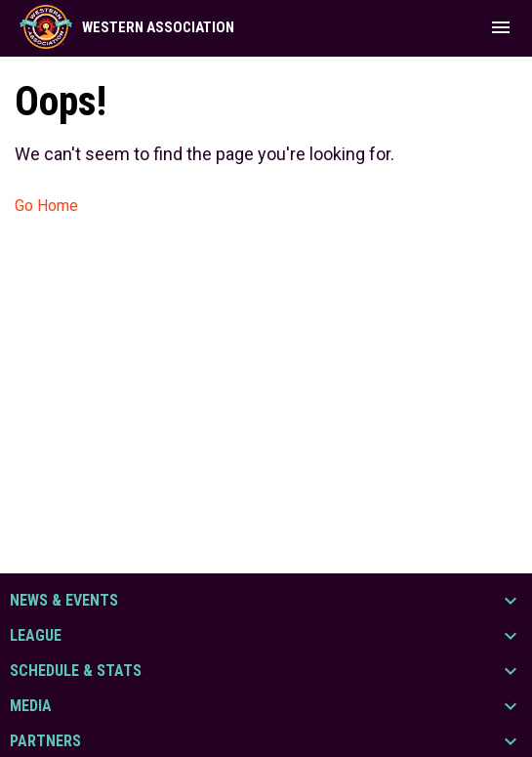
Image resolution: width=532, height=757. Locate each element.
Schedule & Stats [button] (76, 671)
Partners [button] (45, 741)
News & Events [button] (64, 601)
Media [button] (31, 706)
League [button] (36, 636)
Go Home (46, 206)
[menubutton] (501, 27)
